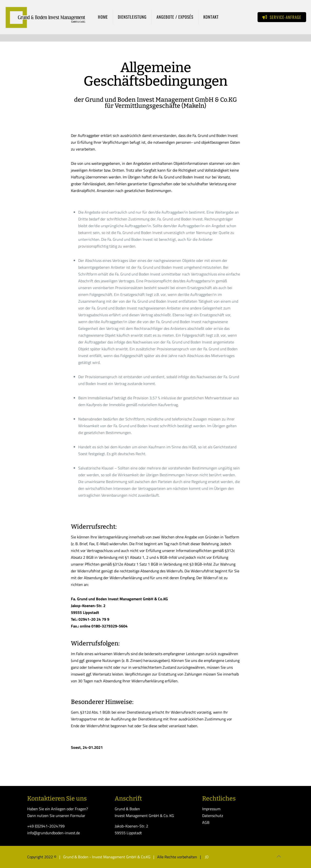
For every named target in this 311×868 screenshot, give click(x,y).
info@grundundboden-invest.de (54, 833)
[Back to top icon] (279, 856)
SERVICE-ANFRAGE (282, 17)
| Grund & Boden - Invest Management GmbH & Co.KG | (107, 857)
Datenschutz (213, 816)
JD (206, 857)
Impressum (211, 809)
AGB (206, 822)
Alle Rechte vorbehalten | (180, 857)
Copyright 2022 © (42, 857)
